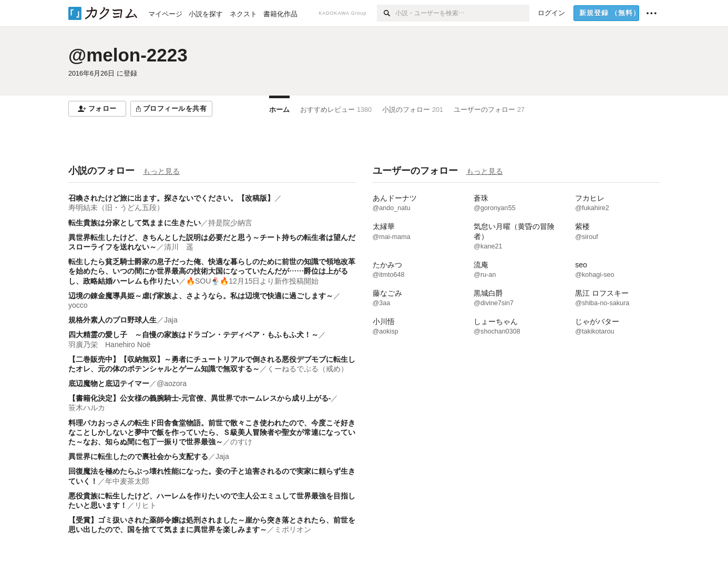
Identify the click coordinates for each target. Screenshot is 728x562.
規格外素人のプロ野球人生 (112, 320)
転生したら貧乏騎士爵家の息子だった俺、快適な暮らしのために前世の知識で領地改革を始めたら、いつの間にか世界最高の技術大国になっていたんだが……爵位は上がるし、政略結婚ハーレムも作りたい (212, 271)
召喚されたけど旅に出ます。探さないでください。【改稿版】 (171, 198)
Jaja (171, 320)
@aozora (172, 383)
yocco (78, 305)
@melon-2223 (128, 55)
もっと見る (161, 171)
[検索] (386, 13)
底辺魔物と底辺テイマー (109, 383)
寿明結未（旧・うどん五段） (116, 207)
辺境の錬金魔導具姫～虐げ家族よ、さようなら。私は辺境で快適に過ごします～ (201, 296)
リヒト (146, 505)
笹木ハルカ (87, 408)
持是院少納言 (230, 223)
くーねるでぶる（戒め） (307, 369)
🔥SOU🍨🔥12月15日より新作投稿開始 (252, 281)
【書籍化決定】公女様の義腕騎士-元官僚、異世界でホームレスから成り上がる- (199, 398)
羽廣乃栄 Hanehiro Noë (109, 345)
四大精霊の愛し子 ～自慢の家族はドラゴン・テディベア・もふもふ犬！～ (193, 335)
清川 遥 (179, 247)
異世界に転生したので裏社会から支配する (138, 456)
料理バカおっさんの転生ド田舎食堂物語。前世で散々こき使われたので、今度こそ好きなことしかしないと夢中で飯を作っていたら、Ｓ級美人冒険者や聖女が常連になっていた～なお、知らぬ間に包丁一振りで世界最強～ (212, 432)
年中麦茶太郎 (127, 481)
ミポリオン (293, 529)
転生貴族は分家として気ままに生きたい (135, 223)
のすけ (241, 442)
